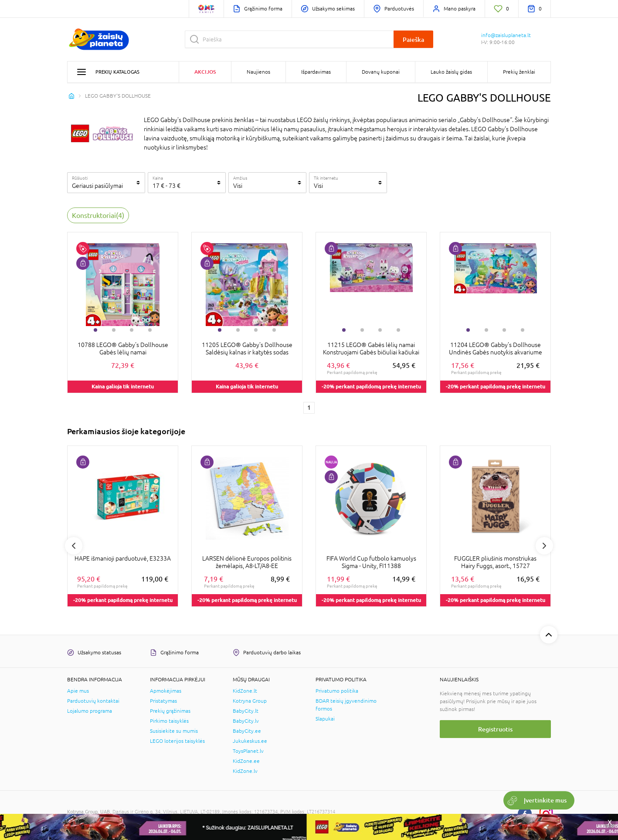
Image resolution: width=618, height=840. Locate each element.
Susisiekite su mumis (174, 731)
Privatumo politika (337, 691)
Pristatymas (163, 701)
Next (544, 546)
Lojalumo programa (90, 711)
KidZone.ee (246, 761)
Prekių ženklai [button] (519, 72)
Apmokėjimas (166, 691)
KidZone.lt (245, 691)
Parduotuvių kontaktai (93, 701)
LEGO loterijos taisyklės (177, 741)
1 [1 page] (309, 408)
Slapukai (325, 719)
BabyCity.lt (246, 711)
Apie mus (78, 691)
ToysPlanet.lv (248, 751)
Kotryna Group (250, 701)
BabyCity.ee (247, 731)
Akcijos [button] (205, 72)
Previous (74, 546)
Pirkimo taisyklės (169, 721)
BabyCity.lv (246, 721)
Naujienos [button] (258, 72)
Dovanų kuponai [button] (381, 72)
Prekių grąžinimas (170, 711)
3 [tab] (132, 330)
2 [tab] (114, 330)
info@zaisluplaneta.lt (506, 35)
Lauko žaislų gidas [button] (451, 72)
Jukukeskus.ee (250, 741)
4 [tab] (150, 330)
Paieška (413, 39)
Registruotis (495, 729)
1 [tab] (95, 330)
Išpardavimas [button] (316, 72)
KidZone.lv (245, 771)
